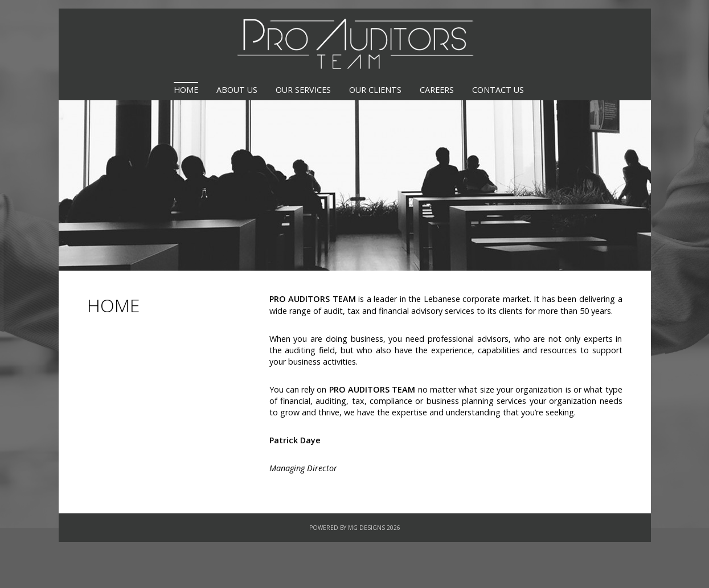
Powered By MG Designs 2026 (355, 528)
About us (237, 90)
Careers (437, 90)
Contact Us (498, 90)
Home (186, 90)
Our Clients (375, 90)
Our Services (303, 90)
